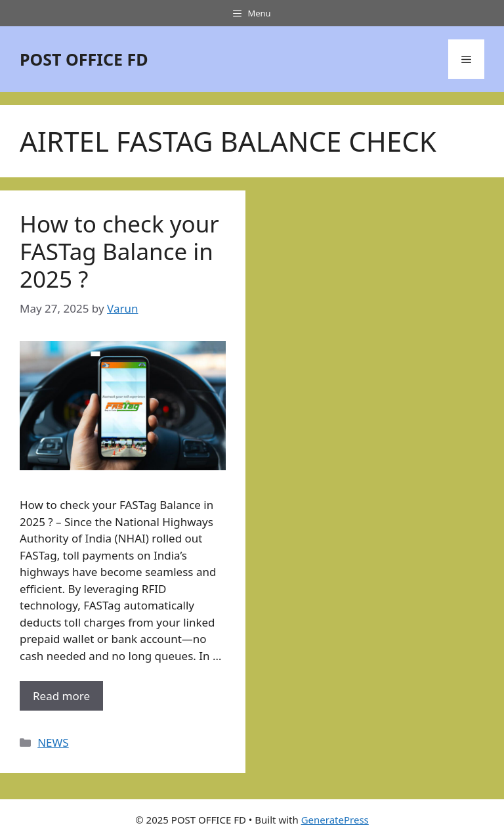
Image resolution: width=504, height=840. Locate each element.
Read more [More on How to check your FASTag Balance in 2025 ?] (61, 696)
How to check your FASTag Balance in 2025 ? (119, 251)
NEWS (53, 742)
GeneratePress (335, 820)
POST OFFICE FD (84, 59)
